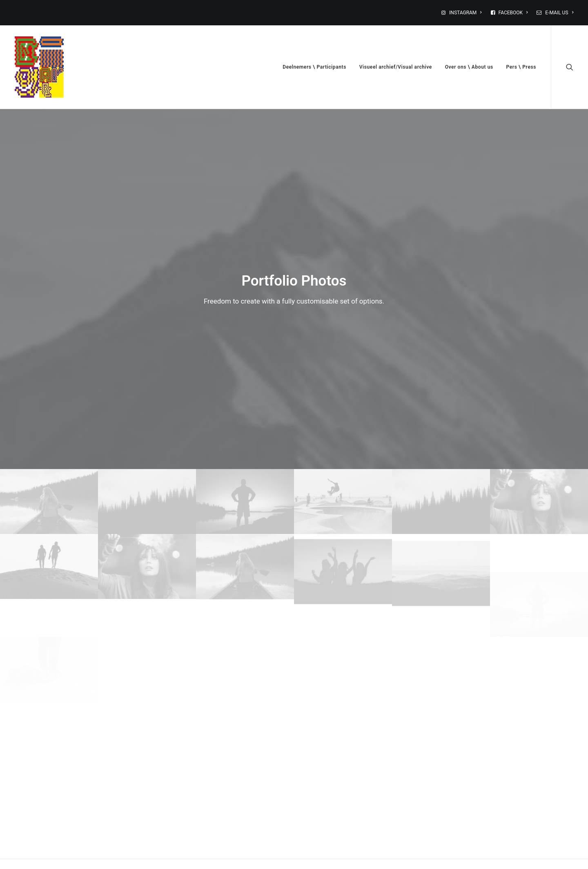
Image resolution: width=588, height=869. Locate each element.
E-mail (232, 735)
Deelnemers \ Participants (314, 67)
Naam (74, 735)
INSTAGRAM (465, 13)
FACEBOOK (513, 13)
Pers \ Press (521, 67)
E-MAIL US (559, 13)
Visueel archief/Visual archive (396, 67)
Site (383, 735)
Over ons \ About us (469, 67)
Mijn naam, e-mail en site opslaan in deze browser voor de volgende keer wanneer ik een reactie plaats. (197, 777)
